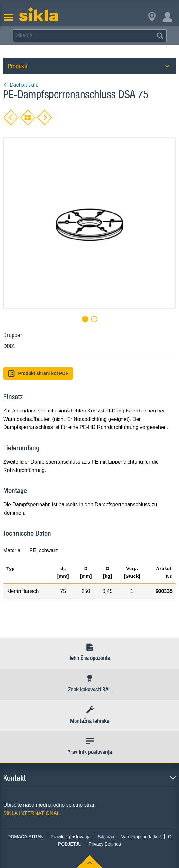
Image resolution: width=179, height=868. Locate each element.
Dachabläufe (21, 85)
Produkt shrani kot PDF (38, 373)
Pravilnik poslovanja (71, 837)
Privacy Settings (105, 844)
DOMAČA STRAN (25, 837)
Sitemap (106, 837)
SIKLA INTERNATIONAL (31, 813)
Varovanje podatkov (141, 837)
